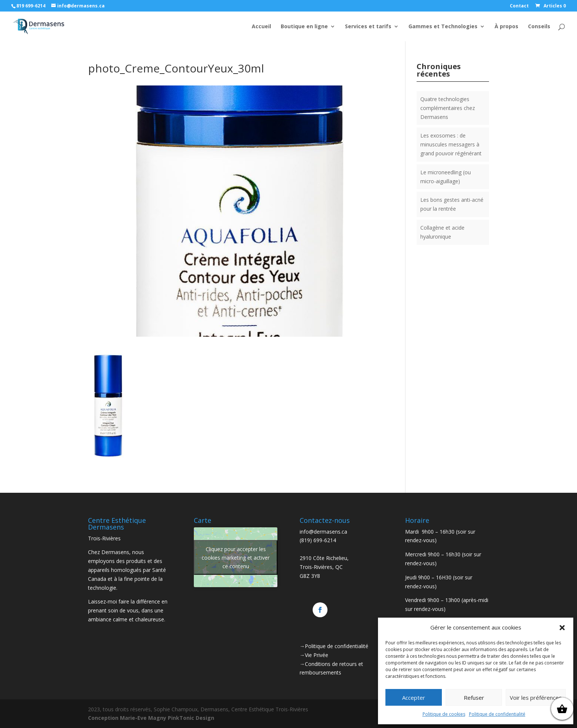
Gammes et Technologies (443, 27)
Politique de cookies (444, 714)
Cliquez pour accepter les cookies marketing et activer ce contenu (236, 557)
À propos (506, 27)
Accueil (261, 27)
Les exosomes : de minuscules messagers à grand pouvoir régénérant (451, 144)
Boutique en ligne (304, 27)
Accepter (414, 698)
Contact (519, 6)
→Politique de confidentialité (334, 646)
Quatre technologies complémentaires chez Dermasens (448, 108)
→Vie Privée (314, 655)
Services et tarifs (368, 27)
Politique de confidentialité (497, 714)
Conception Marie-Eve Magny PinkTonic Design (151, 718)
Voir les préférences (536, 698)
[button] (562, 628)
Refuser (474, 698)
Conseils (539, 27)
